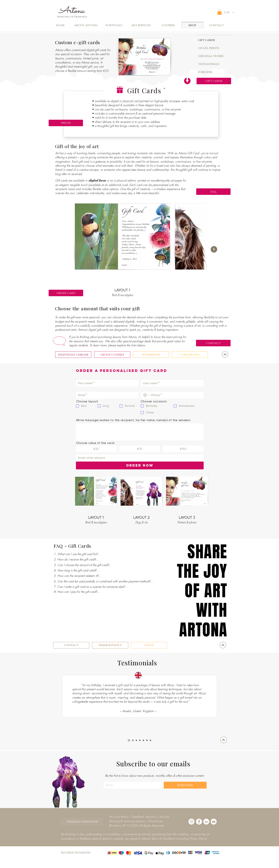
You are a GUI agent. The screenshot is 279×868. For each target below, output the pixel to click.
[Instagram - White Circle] (191, 822)
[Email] (106, 395)
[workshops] (151, 355)
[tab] (213, 40)
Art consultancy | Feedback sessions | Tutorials (139, 817)
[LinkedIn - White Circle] (206, 822)
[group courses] (112, 355)
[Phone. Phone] (176, 395)
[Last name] (171, 383)
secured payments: (76, 853)
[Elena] (143, 740)
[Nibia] (140, 740)
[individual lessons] (73, 355)
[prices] (66, 123)
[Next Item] (214, 249)
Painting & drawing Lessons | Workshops (136, 821)
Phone (146, 389)
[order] (149, 645)
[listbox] (229, 13)
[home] (60, 25)
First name (83, 377)
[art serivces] (141, 25)
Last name (148, 377)
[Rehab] (136, 740)
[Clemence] (129, 740)
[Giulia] (150, 740)
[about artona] (86, 25)
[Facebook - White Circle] (199, 822)
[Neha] (133, 740)
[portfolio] (114, 25)
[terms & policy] (110, 645)
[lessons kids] (190, 355)
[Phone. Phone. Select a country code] (147, 395)
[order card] (66, 293)
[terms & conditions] (82, 822)
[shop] (192, 25)
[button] (220, 12)
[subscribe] (185, 785)
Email (80, 389)
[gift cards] (214, 81)
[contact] (217, 25)
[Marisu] (147, 740)
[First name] (106, 383)
